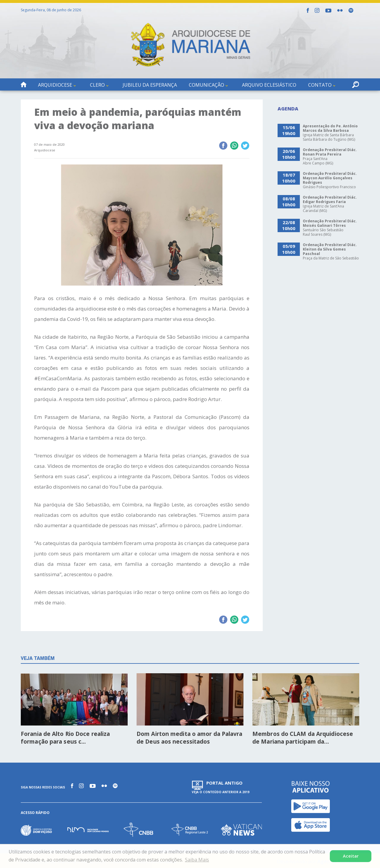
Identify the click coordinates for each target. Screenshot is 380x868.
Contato (320, 85)
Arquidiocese (55, 85)
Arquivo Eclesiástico (269, 85)
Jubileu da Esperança (150, 85)
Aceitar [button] (351, 856)
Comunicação (206, 85)
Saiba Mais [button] (197, 860)
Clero (97, 85)
